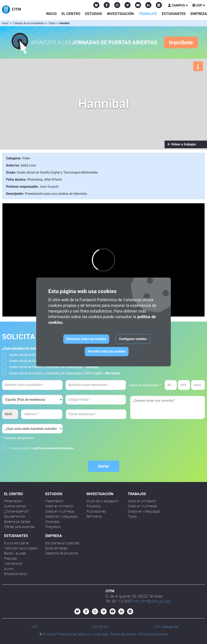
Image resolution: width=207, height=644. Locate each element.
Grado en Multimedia (60, 511)
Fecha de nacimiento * (145, 385)
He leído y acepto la (41, 448)
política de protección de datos (54, 448)
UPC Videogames (166, 627)
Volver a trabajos (182, 144)
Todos (52, 23)
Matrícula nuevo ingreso (21, 548)
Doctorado (53, 522)
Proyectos (94, 506)
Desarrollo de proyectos (62, 553)
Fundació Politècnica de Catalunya (67, 634)
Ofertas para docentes (19, 527)
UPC (34, 627)
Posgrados (53, 527)
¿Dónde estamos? (16, 511)
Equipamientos (14, 516)
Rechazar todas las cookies (86, 339)
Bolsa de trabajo (56, 548)
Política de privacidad (153, 634)
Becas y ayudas (15, 553)
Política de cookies (123, 634)
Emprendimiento (16, 574)
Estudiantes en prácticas (62, 543)
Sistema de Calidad (17, 522)
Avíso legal (100, 634)
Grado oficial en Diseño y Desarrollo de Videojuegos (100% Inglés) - (65, 373)
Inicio (51, 14)
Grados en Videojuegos (61, 516)
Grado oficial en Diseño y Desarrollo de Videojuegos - (54, 367)
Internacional (13, 564)
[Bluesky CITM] (96, 5)
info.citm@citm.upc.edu (152, 601)
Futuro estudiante (16, 543)
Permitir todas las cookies (107, 352)
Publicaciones (96, 511)
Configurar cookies (133, 339)
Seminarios (94, 516)
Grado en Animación (59, 506)
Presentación (13, 501)
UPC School (100, 627)
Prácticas (10, 559)
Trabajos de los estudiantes (29, 23)
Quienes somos (15, 506)
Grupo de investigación (102, 501)
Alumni (9, 569)
